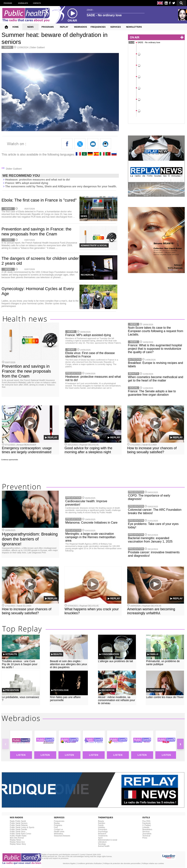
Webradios (58, 834)
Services (146, 832)
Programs (58, 825)
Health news (59, 832)
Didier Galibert (38, 47)
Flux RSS (146, 821)
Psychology (103, 832)
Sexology (102, 844)
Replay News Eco (17, 842)
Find (56, 827)
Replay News (15, 840)
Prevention (103, 829)
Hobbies (102, 827)
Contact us (58, 829)
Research (102, 834)
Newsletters (147, 829)
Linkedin (146, 827)
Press (145, 838)
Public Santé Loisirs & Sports (22, 827)
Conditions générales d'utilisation (89, 863)
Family (101, 825)
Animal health (104, 846)
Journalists (147, 834)
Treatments (103, 836)
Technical (146, 836)
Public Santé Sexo (18, 832)
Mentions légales (69, 863)
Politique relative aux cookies (153, 863)
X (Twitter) (147, 825)
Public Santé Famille (18, 829)
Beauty (101, 821)
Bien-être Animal (17, 838)
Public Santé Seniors (19, 823)
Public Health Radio (18, 836)
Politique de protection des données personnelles (122, 863)
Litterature (102, 842)
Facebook (146, 823)
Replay (57, 823)
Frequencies (59, 821)
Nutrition (102, 823)
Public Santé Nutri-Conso (20, 834)
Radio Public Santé (18, 821)
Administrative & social (108, 840)
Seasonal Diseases (62, 836)
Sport (100, 838)
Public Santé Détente (19, 825)
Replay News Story (18, 844)
